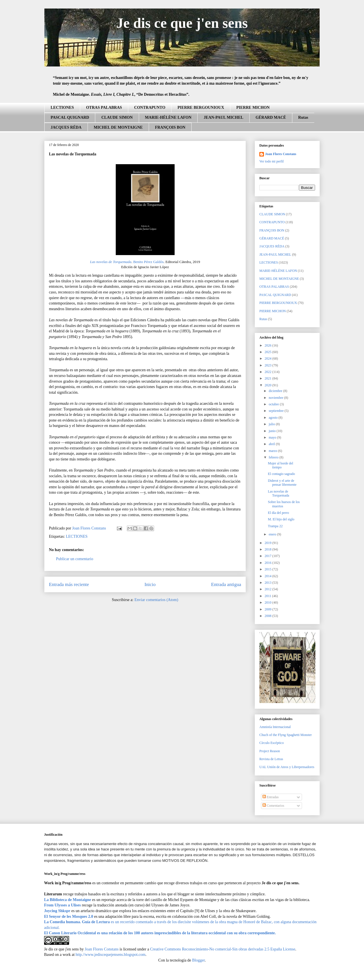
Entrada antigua (226, 584)
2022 (269, 372)
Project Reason (270, 751)
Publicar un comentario (75, 559)
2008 (269, 616)
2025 (269, 352)
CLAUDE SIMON (117, 117)
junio (273, 431)
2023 (269, 365)
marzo (273, 451)
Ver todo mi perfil (272, 161)
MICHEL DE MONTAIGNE (118, 127)
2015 (269, 569)
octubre (274, 404)
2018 (269, 549)
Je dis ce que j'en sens (182, 23)
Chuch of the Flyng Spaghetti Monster (286, 735)
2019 (269, 543)
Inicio (150, 584)
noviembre (276, 398)
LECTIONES (62, 108)
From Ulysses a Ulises (62, 905)
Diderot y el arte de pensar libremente (282, 483)
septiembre (277, 411)
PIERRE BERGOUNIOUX (201, 108)
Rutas (303, 117)
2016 (269, 563)
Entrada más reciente (69, 584)
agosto (274, 418)
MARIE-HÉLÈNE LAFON (168, 117)
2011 (269, 596)
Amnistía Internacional (275, 727)
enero (273, 534)
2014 (269, 576)
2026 (269, 345)
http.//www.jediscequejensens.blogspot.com (111, 955)
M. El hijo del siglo (281, 519)
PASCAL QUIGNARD (70, 117)
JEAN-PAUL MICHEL (223, 117)
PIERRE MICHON (253, 108)
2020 (269, 385)
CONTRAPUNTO (150, 108)
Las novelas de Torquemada (111, 262)
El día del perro (278, 513)
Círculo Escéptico (272, 743)
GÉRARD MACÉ (271, 117)
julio (272, 424)
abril (272, 444)
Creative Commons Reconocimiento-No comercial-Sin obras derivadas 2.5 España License (223, 949)
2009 (269, 609)
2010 (269, 602)
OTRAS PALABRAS (104, 108)
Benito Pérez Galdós (148, 262)
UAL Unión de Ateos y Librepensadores (287, 767)
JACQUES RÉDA (66, 127)
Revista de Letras (271, 759)
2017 (269, 556)
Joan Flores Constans (281, 154)
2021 (269, 378)
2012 (269, 589)
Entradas (271, 797)
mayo (273, 437)
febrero (274, 457)
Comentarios (273, 806)
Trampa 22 (275, 526)
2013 (269, 583)
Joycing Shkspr (57, 911)
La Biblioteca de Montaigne (68, 900)
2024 (269, 358)
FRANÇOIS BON (170, 127)
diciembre (276, 391)
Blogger (198, 960)
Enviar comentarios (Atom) (156, 600)
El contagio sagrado (281, 474)
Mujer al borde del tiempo (281, 465)
